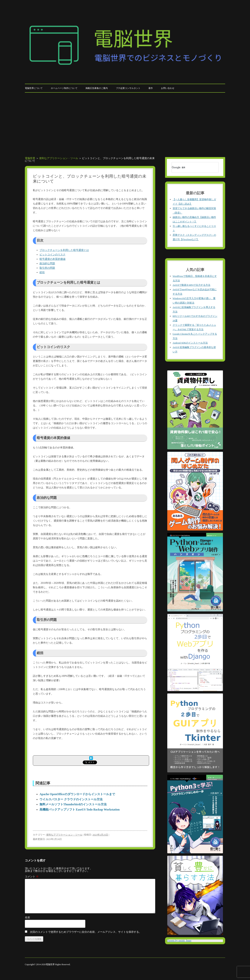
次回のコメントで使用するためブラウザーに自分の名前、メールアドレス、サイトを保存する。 (86, 932)
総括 (42, 272)
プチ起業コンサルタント (128, 88)
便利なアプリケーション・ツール (59, 158)
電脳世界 (30, 158)
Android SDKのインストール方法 (190, 343)
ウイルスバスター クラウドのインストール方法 (71, 799)
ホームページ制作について (64, 88)
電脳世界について (34, 88)
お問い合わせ (168, 88)
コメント (32, 877)
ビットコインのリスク (52, 255)
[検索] (190, 167)
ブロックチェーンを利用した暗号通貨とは (64, 250)
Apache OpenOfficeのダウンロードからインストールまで (77, 794)
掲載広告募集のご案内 (97, 88)
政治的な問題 (47, 263)
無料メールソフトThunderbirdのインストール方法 (73, 804)
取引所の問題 (47, 268)
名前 (27, 917)
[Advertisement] (125, 120)
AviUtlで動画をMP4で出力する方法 (191, 285)
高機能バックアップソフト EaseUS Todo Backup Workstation (80, 810)
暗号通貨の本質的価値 (52, 259)
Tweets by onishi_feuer (179, 941)
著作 (151, 88)
